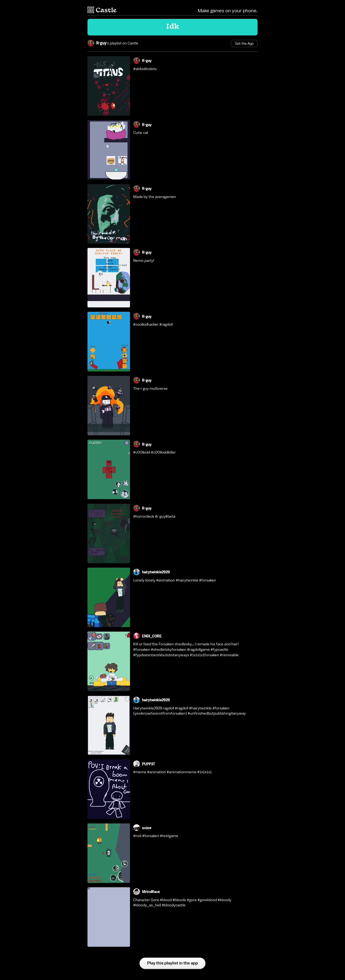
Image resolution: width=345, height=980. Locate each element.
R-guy (101, 43)
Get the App (244, 44)
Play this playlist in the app (172, 963)
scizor (147, 828)
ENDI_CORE (152, 636)
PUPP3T (149, 764)
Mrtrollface (151, 892)
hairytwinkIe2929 (156, 572)
